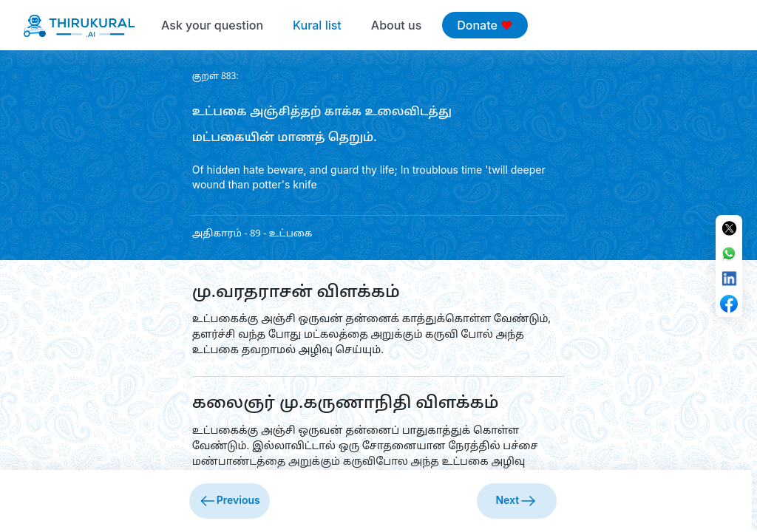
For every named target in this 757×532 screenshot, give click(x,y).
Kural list (317, 25)
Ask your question (212, 25)
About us (396, 25)
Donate (485, 25)
